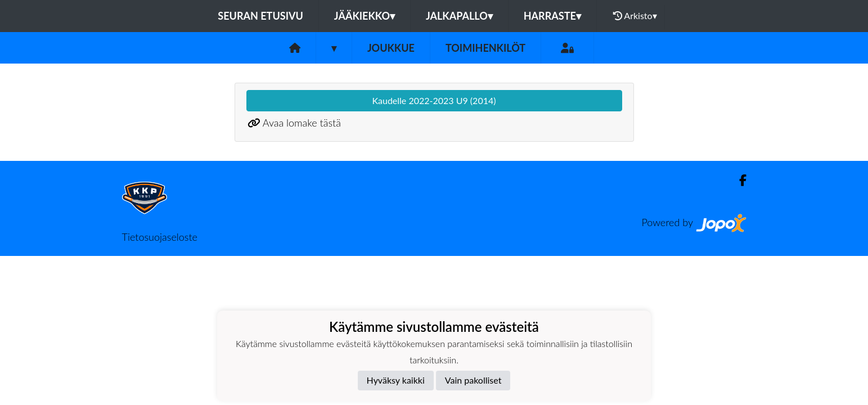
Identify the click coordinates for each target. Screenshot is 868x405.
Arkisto (635, 16)
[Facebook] (738, 180)
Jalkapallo (459, 16)
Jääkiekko (365, 16)
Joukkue (391, 48)
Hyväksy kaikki (396, 380)
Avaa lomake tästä (302, 123)
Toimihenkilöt (485, 48)
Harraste (552, 16)
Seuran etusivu (260, 16)
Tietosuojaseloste (160, 237)
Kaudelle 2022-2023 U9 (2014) (434, 100)
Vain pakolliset (473, 380)
